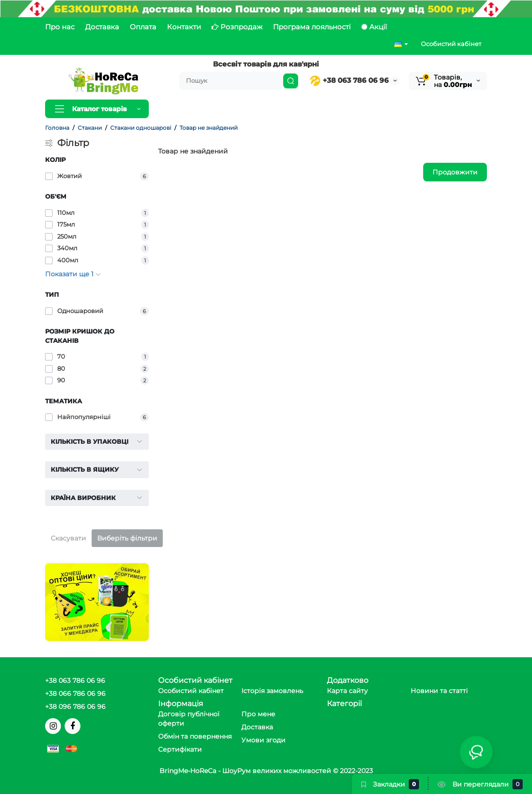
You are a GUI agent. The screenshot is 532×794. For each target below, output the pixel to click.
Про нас (60, 27)
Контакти (184, 27)
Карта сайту (347, 691)
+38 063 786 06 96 (349, 80)
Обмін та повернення (195, 736)
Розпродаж (237, 27)
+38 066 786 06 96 (75, 694)
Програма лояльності (312, 27)
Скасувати (68, 538)
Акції (374, 27)
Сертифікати (180, 749)
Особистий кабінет (451, 44)
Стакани (90, 128)
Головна (57, 128)
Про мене (258, 714)
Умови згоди (263, 740)
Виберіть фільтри (127, 538)
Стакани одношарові (141, 128)
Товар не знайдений (209, 128)
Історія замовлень (272, 691)
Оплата (143, 27)
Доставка (102, 27)
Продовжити (455, 172)
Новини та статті (439, 691)
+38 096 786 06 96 (75, 707)
